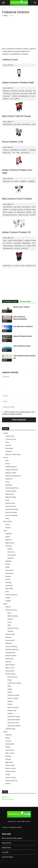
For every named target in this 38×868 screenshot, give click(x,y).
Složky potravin (10, 652)
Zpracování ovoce (13, 723)
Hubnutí (8, 607)
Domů (4, 8)
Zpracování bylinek (14, 720)
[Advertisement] (19, 32)
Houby (10, 680)
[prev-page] (3, 366)
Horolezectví (9, 573)
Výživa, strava (10, 668)
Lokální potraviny (11, 467)
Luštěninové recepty (14, 683)
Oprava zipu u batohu (21, 307)
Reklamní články (11, 497)
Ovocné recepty (13, 698)
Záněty (8, 774)
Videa (7, 518)
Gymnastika (9, 570)
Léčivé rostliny (10, 634)
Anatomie (9, 735)
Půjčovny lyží (10, 494)
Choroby (8, 741)
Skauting (8, 582)
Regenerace (9, 762)
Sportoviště (9, 589)
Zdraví (5, 732)
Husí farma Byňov (8, 857)
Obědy (10, 692)
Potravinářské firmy (12, 488)
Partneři (5, 827)
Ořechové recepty (13, 695)
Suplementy (9, 659)
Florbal (8, 564)
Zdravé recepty (10, 674)
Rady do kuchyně (13, 707)
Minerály (8, 637)
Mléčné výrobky (13, 616)
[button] (3, 3)
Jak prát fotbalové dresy (22, 336)
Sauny (7, 500)
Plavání (8, 579)
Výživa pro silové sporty (13, 454)
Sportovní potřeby (19, 8)
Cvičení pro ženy (11, 439)
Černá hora (11, 552)
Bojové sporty (10, 543)
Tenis (7, 592)
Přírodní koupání (11, 491)
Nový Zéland (12, 555)
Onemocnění (10, 750)
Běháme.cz (6, 797)
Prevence (8, 756)
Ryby (9, 625)
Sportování (9, 585)
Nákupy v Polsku (11, 473)
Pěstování (9, 643)
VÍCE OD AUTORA (25, 302)
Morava (8, 528)
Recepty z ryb (12, 710)
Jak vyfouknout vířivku (22, 346)
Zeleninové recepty (14, 716)
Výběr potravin (10, 665)
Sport (5, 531)
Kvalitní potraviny (11, 610)
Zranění (8, 784)
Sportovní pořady (11, 512)
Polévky (10, 701)
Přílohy (10, 704)
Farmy (7, 464)
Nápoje (10, 689)
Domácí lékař (10, 744)
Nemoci (8, 747)
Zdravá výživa (10, 671)
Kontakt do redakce (15, 827)
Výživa (5, 604)
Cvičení (6, 433)
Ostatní (10, 8)
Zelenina (10, 631)
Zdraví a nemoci (11, 777)
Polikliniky (9, 485)
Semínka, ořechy (13, 628)
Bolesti (8, 738)
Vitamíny (8, 662)
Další (7, 461)
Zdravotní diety (10, 729)
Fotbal (7, 567)
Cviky (7, 442)
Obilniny (10, 619)
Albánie (10, 549)
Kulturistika (9, 448)
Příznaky (8, 759)
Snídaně (10, 713)
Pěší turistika (7, 521)
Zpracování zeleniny (14, 726)
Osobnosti (9, 479)
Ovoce (10, 622)
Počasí (7, 482)
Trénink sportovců (11, 595)
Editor (6, 16)
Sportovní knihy (11, 506)
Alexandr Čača (7, 843)
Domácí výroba (12, 677)
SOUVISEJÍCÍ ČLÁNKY (10, 302)
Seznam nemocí (11, 771)
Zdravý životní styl (11, 780)
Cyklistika (8, 561)
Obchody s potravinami (13, 476)
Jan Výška (5, 852)
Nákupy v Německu (12, 470)
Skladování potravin (12, 649)
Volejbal (8, 601)
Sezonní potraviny (11, 646)
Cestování (9, 546)
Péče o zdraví (10, 753)
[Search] (35, 3)
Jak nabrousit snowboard (23, 326)
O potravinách (10, 640)
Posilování (9, 451)
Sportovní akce (10, 503)
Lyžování (8, 576)
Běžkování (9, 540)
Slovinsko (11, 558)
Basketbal (9, 534)
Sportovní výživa (11, 656)
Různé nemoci (10, 765)
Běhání (8, 537)
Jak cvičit (8, 445)
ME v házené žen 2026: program (12, 838)
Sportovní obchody (12, 509)
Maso (9, 613)
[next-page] (7, 366)
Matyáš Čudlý (6, 848)
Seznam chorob (11, 768)
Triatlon (8, 598)
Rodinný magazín (8, 799)
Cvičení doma (10, 436)
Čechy (7, 525)
